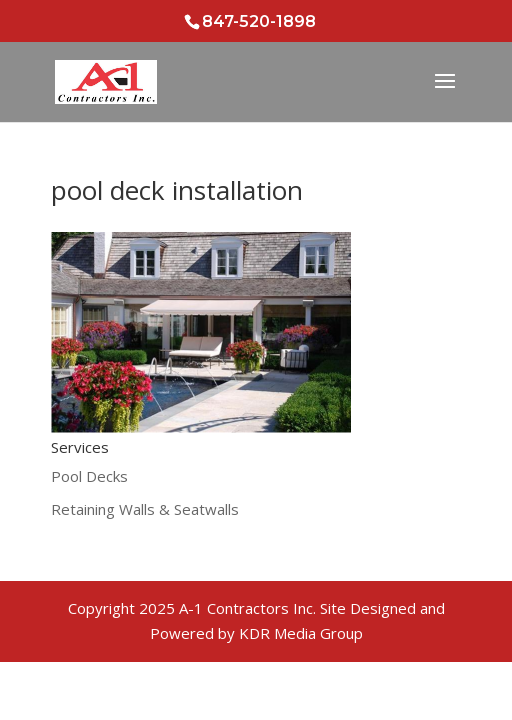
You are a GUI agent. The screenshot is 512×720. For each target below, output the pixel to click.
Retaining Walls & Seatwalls (145, 509)
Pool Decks (89, 476)
